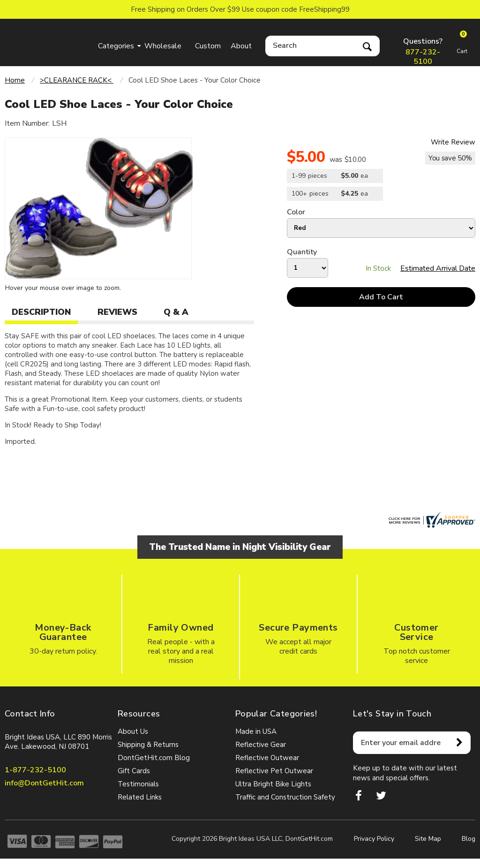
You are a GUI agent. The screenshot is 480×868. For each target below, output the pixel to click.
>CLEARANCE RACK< (77, 80)
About (241, 46)
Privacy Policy (374, 839)
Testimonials (138, 784)
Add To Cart (381, 297)
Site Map (428, 839)
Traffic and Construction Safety (285, 797)
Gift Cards (134, 771)
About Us (133, 731)
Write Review (453, 142)
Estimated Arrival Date (438, 268)
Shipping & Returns (148, 745)
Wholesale (163, 46)
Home (15, 80)
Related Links (140, 797)
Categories (116, 46)
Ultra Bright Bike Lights (273, 784)
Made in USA (256, 731)
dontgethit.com (49, 41)
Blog (469, 839)
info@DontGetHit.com (44, 783)
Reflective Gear (261, 745)
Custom (208, 46)
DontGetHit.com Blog (154, 758)
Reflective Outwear (267, 758)
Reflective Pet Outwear (274, 771)
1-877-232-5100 (35, 770)
